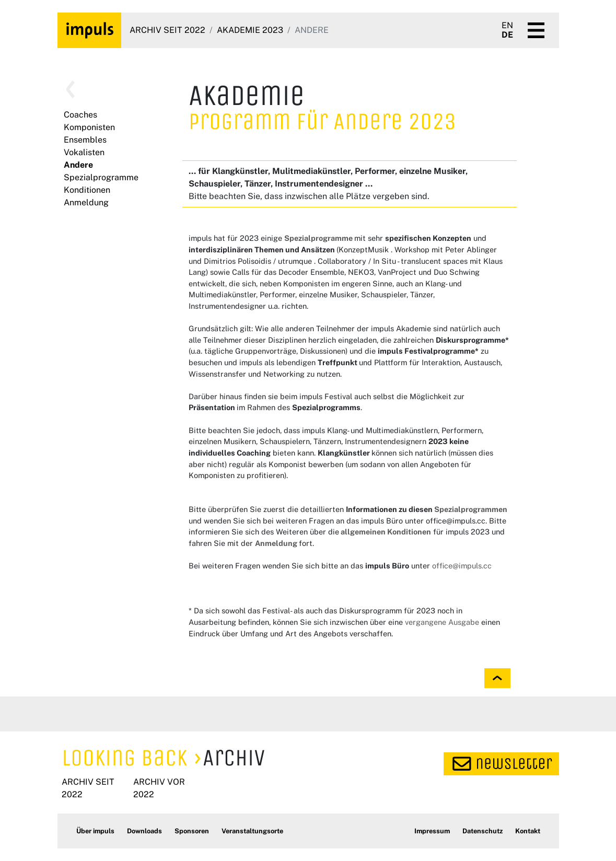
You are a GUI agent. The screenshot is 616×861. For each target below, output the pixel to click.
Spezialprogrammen (471, 509)
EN (507, 26)
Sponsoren (192, 831)
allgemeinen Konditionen (385, 532)
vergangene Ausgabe (442, 622)
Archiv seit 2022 (167, 30)
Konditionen (87, 190)
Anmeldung (86, 202)
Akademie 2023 (250, 30)
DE (507, 35)
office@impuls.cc (462, 566)
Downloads (144, 831)
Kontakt (528, 831)
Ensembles (85, 140)
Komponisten (89, 127)
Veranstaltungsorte (252, 831)
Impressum (432, 831)
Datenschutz (483, 831)
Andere (78, 165)
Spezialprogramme (101, 177)
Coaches (80, 115)
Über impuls (95, 831)
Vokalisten (84, 152)
